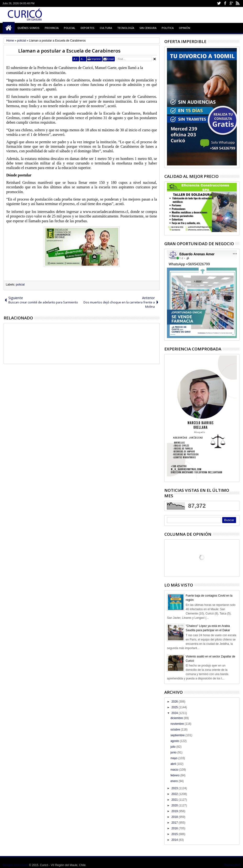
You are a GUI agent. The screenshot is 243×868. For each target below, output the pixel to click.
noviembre (178, 724)
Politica (168, 28)
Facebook (225, 3)
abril (174, 764)
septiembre (178, 735)
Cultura (106, 28)
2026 (175, 702)
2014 (175, 840)
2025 (175, 707)
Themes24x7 (232, 865)
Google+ (231, 3)
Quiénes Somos (28, 28)
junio (174, 752)
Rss (237, 3)
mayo (174, 758)
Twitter (219, 3)
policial (20, 285)
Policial (70, 28)
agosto (175, 741)
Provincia (52, 28)
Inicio (9, 28)
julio (174, 747)
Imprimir (96, 59)
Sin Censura (148, 28)
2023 (175, 788)
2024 (175, 713)
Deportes (88, 28)
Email (110, 59)
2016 (175, 828)
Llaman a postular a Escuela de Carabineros (69, 51)
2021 (175, 800)
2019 (175, 811)
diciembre (177, 718)
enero (175, 781)
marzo (175, 770)
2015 (175, 834)
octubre (176, 730)
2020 (175, 805)
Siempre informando (15, 865)
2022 (175, 794)
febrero (175, 775)
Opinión (185, 28)
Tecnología (126, 28)
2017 (175, 823)
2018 (175, 817)
